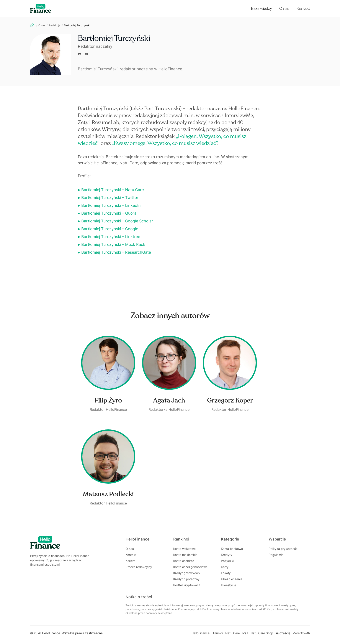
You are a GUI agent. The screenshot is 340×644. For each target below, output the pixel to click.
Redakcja (55, 25)
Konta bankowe (232, 549)
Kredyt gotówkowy (187, 573)
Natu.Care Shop (262, 633)
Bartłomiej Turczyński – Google (110, 229)
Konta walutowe (184, 549)
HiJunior (217, 633)
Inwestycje (229, 585)
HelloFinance (200, 633)
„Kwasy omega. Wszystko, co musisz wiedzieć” (164, 143)
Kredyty (227, 555)
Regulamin (276, 555)
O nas (284, 8)
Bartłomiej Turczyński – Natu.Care (113, 190)
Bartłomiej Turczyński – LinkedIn (111, 205)
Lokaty (226, 573)
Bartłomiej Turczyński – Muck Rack (113, 244)
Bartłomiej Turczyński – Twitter (110, 198)
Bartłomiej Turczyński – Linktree (111, 237)
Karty (225, 567)
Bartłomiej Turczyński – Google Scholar (117, 221)
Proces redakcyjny (139, 567)
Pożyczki (227, 561)
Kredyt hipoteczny (186, 579)
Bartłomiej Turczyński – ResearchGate (116, 252)
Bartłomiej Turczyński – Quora (109, 213)
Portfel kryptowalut (187, 585)
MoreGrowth (301, 633)
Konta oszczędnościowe (190, 567)
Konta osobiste (184, 561)
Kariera (131, 561)
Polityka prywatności (283, 549)
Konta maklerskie (185, 555)
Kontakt (303, 8)
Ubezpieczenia (232, 579)
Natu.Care (233, 633)
